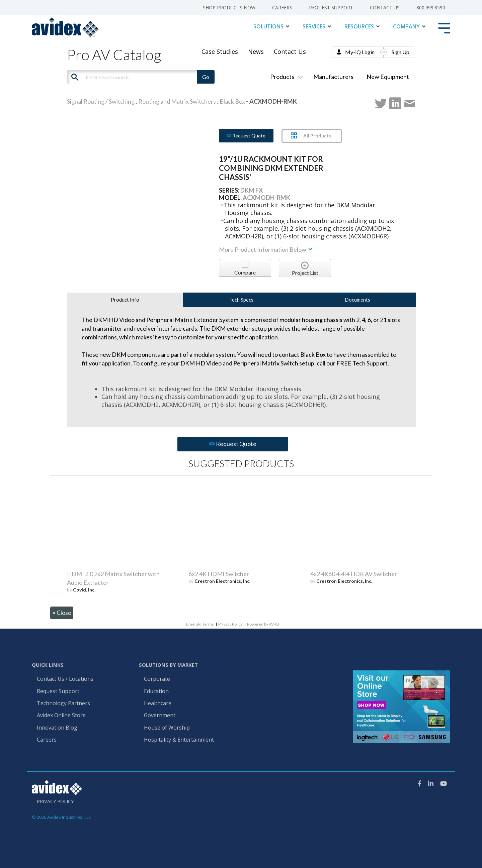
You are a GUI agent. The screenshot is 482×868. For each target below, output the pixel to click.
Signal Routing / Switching (101, 101)
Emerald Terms (200, 624)
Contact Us (290, 51)
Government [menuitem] (160, 716)
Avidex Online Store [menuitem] (61, 716)
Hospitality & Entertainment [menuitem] (180, 740)
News (256, 51)
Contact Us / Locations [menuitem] (65, 679)
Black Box (232, 101)
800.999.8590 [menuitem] (431, 8)
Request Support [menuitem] (331, 8)
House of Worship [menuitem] (167, 728)
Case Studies (220, 51)
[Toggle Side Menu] (444, 28)
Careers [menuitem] (282, 8)
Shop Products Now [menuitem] (229, 8)
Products (285, 77)
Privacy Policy (230, 624)
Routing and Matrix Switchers (177, 101)
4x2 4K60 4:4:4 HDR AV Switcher (354, 574)
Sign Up (400, 52)
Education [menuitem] (156, 691)
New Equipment (388, 77)
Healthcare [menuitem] (158, 703)
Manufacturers (333, 77)
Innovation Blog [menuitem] (57, 728)
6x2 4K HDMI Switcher (219, 574)
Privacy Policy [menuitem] (55, 801)
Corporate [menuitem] (157, 679)
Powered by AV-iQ (263, 624)
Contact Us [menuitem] (385, 8)
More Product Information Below (266, 249)
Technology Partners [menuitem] (63, 703)
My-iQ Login (360, 52)
